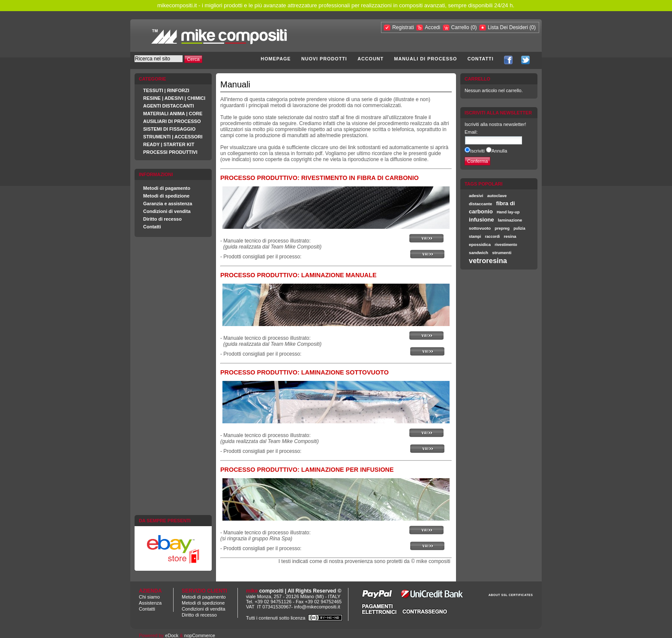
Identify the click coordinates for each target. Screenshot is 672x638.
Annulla (499, 151)
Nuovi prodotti (324, 59)
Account (370, 59)
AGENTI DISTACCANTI (168, 106)
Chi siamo (149, 597)
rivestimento (506, 245)
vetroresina (488, 261)
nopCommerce (200, 635)
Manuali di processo (426, 59)
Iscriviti (477, 151)
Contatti (481, 59)
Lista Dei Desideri (508, 27)
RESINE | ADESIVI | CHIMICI (174, 98)
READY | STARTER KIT (169, 144)
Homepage (276, 59)
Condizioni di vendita (167, 211)
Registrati (403, 27)
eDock (172, 635)
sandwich (478, 253)
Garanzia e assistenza (168, 204)
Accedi (432, 27)
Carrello (461, 27)
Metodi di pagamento (167, 188)
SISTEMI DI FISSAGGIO (169, 129)
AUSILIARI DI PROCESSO (172, 121)
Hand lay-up (508, 212)
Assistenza (150, 603)
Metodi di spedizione (166, 196)
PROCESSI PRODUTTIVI (170, 152)
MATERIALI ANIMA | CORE (173, 114)
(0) (474, 27)
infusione (481, 220)
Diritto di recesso (162, 219)
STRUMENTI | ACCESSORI (173, 137)
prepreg (502, 228)
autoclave (497, 196)
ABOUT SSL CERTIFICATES (511, 595)
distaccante (480, 204)
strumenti (502, 253)
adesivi (476, 196)
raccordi (493, 237)
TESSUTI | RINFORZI (166, 90)
